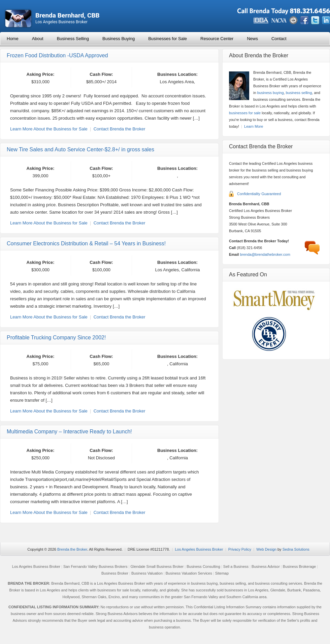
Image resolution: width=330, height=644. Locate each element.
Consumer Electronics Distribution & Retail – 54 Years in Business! (86, 243)
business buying (271, 93)
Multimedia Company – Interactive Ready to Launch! (69, 432)
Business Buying (119, 39)
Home (13, 39)
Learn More (254, 126)
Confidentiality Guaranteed (259, 194)
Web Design (266, 549)
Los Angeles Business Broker (199, 549)
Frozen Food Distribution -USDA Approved (57, 55)
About (38, 39)
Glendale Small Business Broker (157, 566)
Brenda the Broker (72, 549)
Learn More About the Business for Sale (49, 129)
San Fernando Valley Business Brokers (95, 566)
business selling (299, 93)
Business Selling (73, 39)
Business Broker (115, 573)
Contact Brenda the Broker (120, 129)
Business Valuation (147, 573)
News (252, 39)
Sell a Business (236, 566)
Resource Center (217, 39)
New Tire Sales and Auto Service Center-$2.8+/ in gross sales (80, 149)
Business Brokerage (299, 566)
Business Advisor (266, 566)
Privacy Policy (240, 549)
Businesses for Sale (168, 39)
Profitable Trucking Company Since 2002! (56, 338)
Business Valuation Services (189, 573)
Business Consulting (203, 566)
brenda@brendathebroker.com (265, 254)
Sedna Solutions (296, 549)
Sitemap (222, 573)
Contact (279, 39)
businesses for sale (245, 113)
